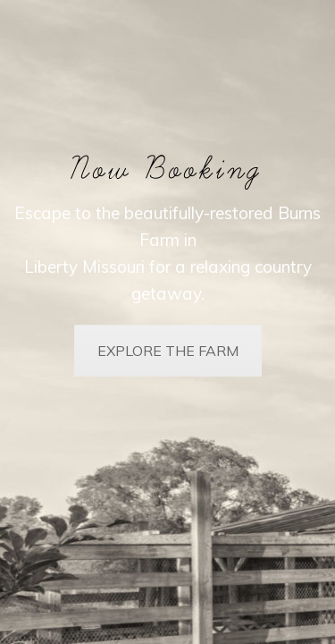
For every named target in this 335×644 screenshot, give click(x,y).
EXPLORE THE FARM (168, 351)
